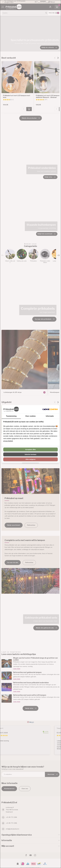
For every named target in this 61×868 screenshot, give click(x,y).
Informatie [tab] (50, 416)
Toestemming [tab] (11, 416)
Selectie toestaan (30, 454)
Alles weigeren (30, 459)
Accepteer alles (30, 450)
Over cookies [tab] (30, 416)
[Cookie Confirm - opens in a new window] (50, 409)
